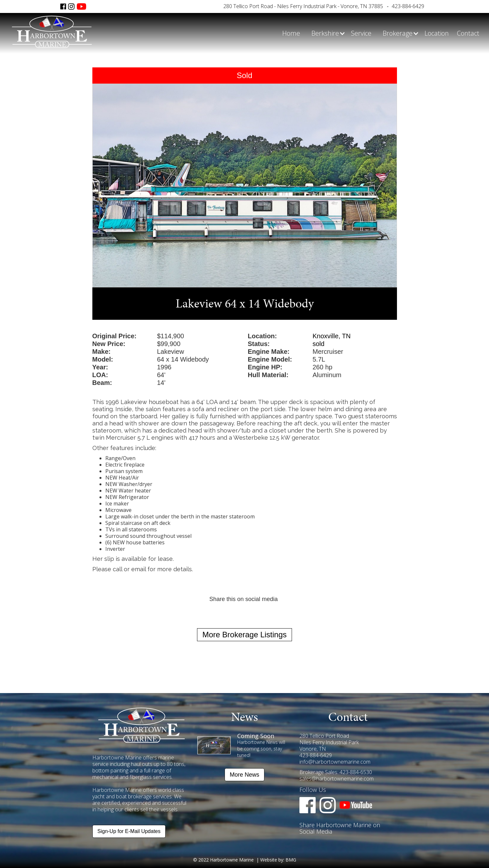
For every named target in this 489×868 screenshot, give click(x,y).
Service (361, 33)
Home (291, 33)
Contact (468, 33)
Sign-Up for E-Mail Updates (129, 831)
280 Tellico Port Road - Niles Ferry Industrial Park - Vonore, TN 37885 (303, 6)
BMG (291, 860)
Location (437, 33)
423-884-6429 (408, 6)
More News (244, 775)
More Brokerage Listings (244, 635)
